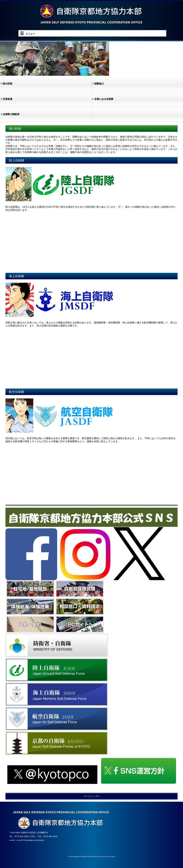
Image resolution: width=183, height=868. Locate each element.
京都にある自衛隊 (104, 99)
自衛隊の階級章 (11, 114)
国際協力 (99, 84)
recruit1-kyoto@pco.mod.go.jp (30, 840)
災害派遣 (8, 99)
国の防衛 (8, 84)
